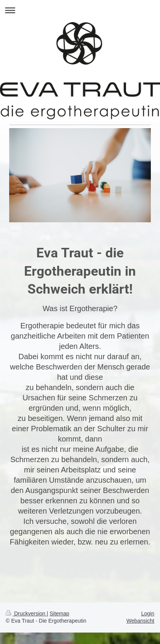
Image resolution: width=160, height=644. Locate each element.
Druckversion (26, 613)
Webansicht (140, 621)
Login (148, 613)
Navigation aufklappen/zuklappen (80, 10)
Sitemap (59, 613)
